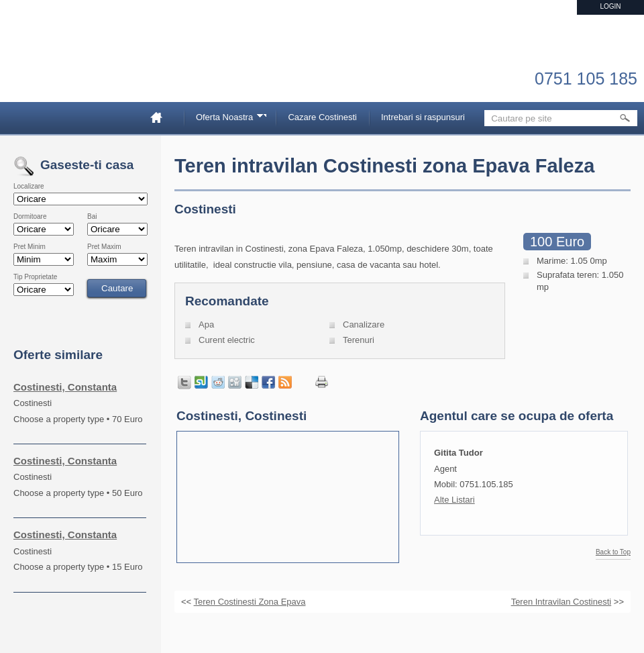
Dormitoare (30, 217)
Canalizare (364, 324)
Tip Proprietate (35, 277)
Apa (206, 324)
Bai (92, 217)
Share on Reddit (218, 383)
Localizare (29, 187)
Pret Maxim (104, 247)
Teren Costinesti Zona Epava (250, 602)
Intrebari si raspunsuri (423, 117)
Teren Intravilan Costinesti (561, 602)
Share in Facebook (268, 383)
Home (162, 117)
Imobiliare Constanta (84, 67)
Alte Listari (454, 500)
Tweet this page (184, 383)
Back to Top (613, 552)
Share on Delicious (252, 383)
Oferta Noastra (227, 119)
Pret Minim (30, 247)
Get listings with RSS (285, 383)
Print (322, 382)
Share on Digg (235, 383)
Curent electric (227, 340)
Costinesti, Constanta (65, 387)
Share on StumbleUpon (201, 383)
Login (610, 6)
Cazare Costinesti (322, 117)
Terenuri (359, 340)
